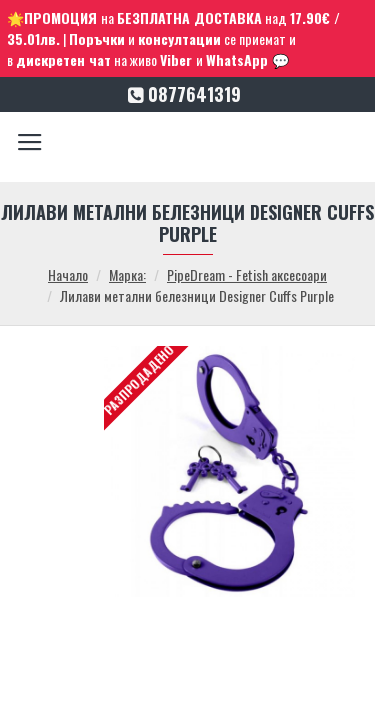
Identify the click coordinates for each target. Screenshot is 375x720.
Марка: (127, 274)
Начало (68, 274)
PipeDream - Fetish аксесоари (247, 274)
